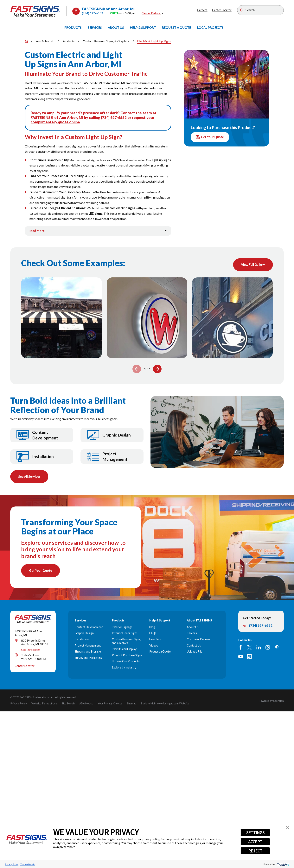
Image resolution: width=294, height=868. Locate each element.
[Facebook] (241, 648)
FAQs (153, 633)
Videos (154, 646)
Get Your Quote (210, 137)
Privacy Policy (12, 864)
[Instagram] (268, 648)
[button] (288, 828)
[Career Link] (249, 657)
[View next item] (157, 369)
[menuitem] (73, 27)
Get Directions (31, 650)
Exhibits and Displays (125, 649)
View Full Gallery (253, 265)
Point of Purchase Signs (127, 656)
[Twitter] (249, 648)
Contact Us (194, 646)
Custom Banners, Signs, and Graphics (126, 641)
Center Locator (222, 10)
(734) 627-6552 (93, 13)
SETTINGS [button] (255, 833)
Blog (152, 627)
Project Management (88, 646)
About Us (193, 627)
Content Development (89, 627)
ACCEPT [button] (255, 842)
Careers (202, 10)
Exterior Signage (122, 627)
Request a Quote (160, 652)
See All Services (29, 477)
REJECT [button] (255, 851)
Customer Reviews (198, 640)
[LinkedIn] (259, 648)
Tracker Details (28, 864)
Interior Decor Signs (125, 633)
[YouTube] (241, 657)
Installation (82, 640)
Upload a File (195, 652)
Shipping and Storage (88, 652)
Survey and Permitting (88, 658)
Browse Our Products (126, 662)
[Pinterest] (277, 648)
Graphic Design (84, 633)
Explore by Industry (124, 668)
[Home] (35, 11)
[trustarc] (283, 864)
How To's (155, 640)
